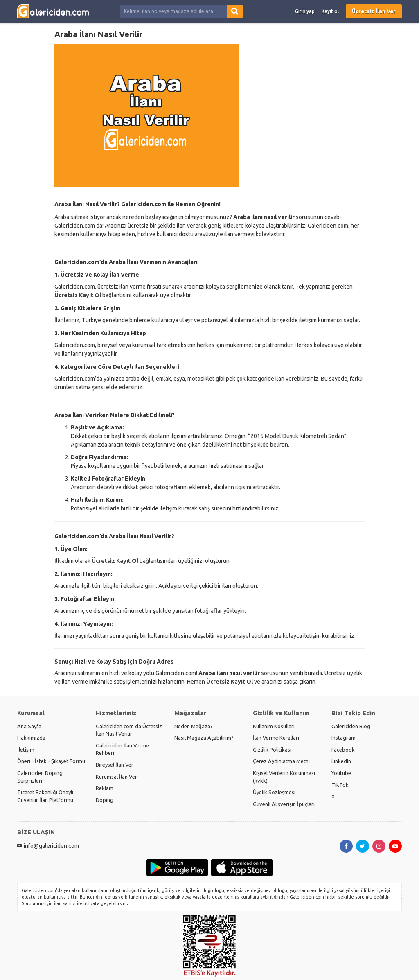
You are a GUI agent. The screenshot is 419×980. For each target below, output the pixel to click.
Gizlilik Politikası (272, 750)
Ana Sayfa (29, 726)
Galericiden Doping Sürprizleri (40, 777)
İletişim (26, 750)
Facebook (343, 750)
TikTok (340, 785)
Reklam (105, 788)
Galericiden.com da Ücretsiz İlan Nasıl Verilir (129, 730)
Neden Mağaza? (194, 726)
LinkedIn (341, 761)
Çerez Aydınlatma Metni (281, 761)
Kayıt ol (330, 11)
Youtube (341, 773)
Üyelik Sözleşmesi (274, 792)
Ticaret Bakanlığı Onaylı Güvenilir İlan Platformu (45, 796)
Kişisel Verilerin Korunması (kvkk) (284, 777)
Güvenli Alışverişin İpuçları (284, 804)
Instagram (344, 738)
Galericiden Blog (351, 726)
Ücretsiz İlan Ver (374, 11)
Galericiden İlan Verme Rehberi (122, 749)
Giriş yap (305, 11)
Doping (105, 800)
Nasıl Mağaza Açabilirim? (204, 738)
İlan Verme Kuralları (276, 738)
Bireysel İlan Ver (115, 765)
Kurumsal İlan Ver (116, 777)
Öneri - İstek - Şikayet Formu (51, 761)
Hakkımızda (31, 738)
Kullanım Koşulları (274, 726)
